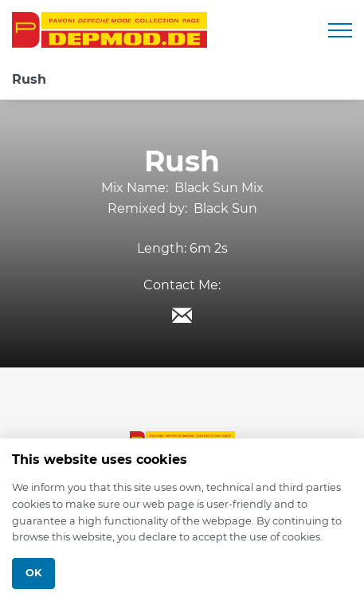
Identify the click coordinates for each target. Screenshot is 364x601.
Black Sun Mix (219, 188)
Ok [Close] (33, 573)
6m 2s (209, 248)
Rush (29, 79)
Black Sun (225, 208)
